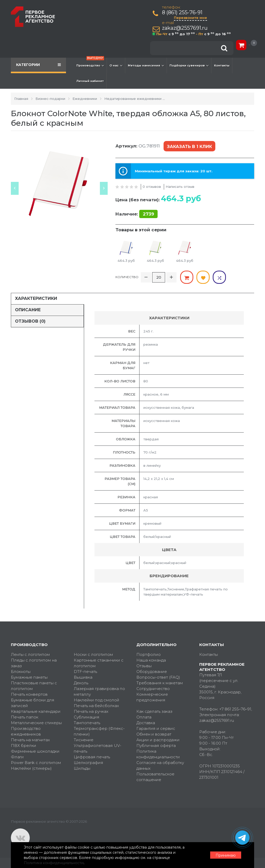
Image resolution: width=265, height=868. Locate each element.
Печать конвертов (29, 694)
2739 (148, 214)
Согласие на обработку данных (160, 765)
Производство (90, 63)
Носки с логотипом (93, 654)
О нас (116, 65)
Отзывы (144, 666)
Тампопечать (87, 723)
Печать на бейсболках (96, 706)
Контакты (222, 65)
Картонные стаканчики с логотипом (99, 663)
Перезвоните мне (190, 18)
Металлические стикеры (36, 723)
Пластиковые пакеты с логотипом (34, 686)
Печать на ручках (91, 711)
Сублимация (87, 717)
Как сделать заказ (154, 711)
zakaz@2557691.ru (185, 28)
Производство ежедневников (26, 731)
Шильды (82, 768)
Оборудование (152, 672)
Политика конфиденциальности (158, 754)
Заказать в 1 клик (189, 147)
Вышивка (83, 677)
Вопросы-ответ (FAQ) (158, 677)
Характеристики (36, 298)
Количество (127, 277)
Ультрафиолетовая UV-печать (98, 748)
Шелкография (89, 763)
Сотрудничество (153, 689)
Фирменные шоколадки (35, 751)
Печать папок (25, 717)
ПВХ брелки (24, 745)
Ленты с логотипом (30, 654)
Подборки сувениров (189, 65)
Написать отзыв (180, 187)
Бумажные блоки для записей (33, 703)
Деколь (81, 683)
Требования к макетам (160, 683)
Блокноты (21, 672)
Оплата (144, 717)
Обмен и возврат (154, 734)
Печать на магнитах (30, 740)
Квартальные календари (36, 711)
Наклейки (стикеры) (31, 768)
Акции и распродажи (158, 740)
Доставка (146, 723)
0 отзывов (152, 187)
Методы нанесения (146, 65)
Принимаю (226, 855)
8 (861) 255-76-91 (182, 13)
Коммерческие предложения (152, 697)
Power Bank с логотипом (36, 763)
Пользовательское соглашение (155, 777)
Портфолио (149, 654)
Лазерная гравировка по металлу (99, 691)
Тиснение (84, 740)
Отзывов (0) (30, 321)
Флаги (17, 757)
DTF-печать (85, 672)
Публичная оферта (156, 745)
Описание (28, 310)
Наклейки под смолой (97, 700)
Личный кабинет (90, 81)
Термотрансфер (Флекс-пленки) (99, 731)
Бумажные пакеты (29, 677)
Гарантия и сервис (156, 728)
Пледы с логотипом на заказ (34, 663)
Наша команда (151, 660)
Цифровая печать (92, 757)
